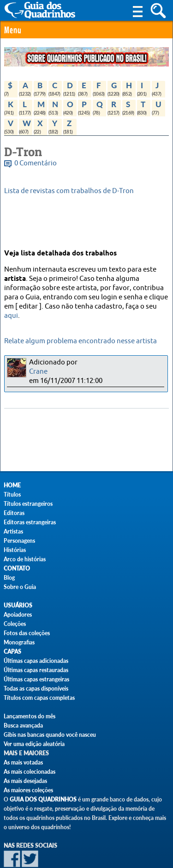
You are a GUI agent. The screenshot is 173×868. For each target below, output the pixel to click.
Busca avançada (23, 725)
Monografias (19, 642)
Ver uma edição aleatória (34, 744)
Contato (17, 568)
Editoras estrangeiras (30, 522)
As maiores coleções (28, 790)
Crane (38, 372)
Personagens (19, 541)
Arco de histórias (25, 559)
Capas (12, 652)
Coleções (15, 624)
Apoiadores (18, 615)
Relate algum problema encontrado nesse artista (81, 341)
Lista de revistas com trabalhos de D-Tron (69, 191)
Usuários (18, 605)
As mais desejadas (25, 781)
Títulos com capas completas (39, 698)
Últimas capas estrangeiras (36, 679)
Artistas (13, 531)
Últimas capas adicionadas (36, 661)
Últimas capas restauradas (36, 670)
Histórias (15, 550)
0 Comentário (36, 163)
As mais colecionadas (30, 772)
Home (12, 485)
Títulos (12, 495)
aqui (11, 316)
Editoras (14, 513)
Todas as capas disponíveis (36, 689)
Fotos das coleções (27, 633)
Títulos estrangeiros (28, 504)
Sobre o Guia (20, 587)
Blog (9, 578)
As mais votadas (23, 762)
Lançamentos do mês (30, 716)
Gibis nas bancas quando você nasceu (50, 735)
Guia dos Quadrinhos (43, 799)
